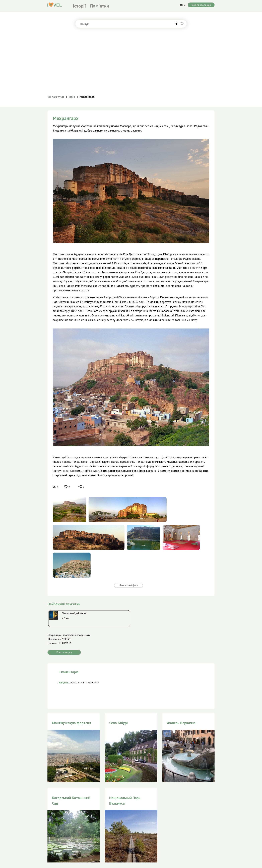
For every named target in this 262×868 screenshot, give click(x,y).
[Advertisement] (131, 63)
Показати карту (64, 652)
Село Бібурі (119, 723)
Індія (72, 97)
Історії (79, 6)
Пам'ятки (100, 6)
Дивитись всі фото (128, 585)
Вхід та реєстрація (201, 5)
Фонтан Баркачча (181, 723)
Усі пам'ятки (56, 97)
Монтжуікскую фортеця (72, 723)
